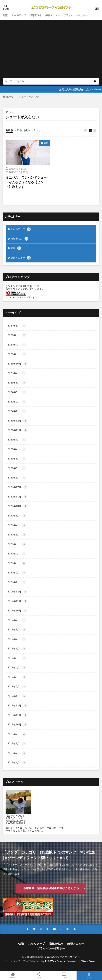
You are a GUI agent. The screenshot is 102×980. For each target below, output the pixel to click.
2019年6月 (17, 649)
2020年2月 (17, 573)
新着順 (9, 130)
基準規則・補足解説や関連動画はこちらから (51, 888)
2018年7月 (17, 753)
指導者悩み (36, 15)
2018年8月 (17, 744)
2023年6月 (17, 383)
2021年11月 (17, 430)
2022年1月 (17, 411)
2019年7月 (17, 639)
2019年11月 (17, 601)
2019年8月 (17, 630)
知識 (5, 15)
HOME (10, 97)
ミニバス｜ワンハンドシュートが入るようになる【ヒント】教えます (26, 182)
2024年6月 (17, 326)
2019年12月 (17, 592)
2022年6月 (17, 392)
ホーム (13, 975)
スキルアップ (19, 15)
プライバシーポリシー (76, 15)
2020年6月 (17, 535)
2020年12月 (17, 487)
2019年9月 (17, 620)
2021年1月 (17, 478)
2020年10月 (17, 506)
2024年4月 (17, 345)
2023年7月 (17, 373)
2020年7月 (17, 525)
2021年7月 (17, 449)
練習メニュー (53, 15)
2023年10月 (17, 364)
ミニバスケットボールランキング (22, 297)
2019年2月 (17, 687)
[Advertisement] (51, 50)
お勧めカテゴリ (32, 130)
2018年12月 (17, 706)
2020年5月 (17, 544)
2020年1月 (17, 582)
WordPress (89, 961)
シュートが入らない (30, 97)
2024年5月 (17, 335)
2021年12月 (17, 421)
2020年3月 (17, 563)
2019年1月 (17, 696)
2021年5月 (17, 459)
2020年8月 (17, 516)
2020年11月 (17, 497)
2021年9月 (17, 440)
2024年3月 (17, 354)
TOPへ (89, 975)
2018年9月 (17, 734)
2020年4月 (17, 554)
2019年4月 (17, 668)
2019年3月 (17, 677)
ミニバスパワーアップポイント (62, 957)
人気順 (18, 130)
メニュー (64, 975)
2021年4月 (17, 468)
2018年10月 (17, 725)
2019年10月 (17, 611)
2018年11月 (17, 715)
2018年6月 (17, 763)
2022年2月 (17, 402)
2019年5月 (17, 658)
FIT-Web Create (55, 961)
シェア (38, 975)
